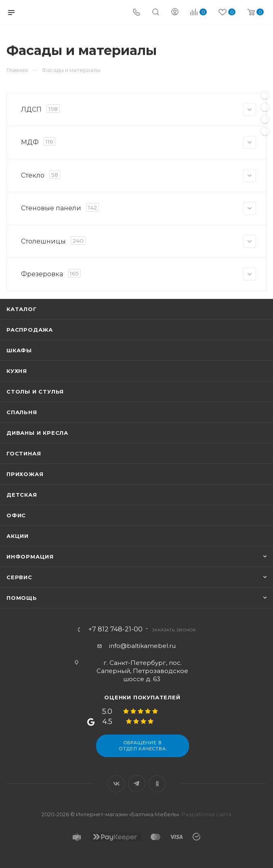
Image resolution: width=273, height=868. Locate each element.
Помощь (22, 598)
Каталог (22, 309)
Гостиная (24, 453)
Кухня (17, 371)
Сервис (19, 577)
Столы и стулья (35, 392)
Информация (30, 557)
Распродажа (30, 330)
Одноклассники (157, 784)
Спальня (22, 412)
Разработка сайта (207, 814)
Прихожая (25, 474)
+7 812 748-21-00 (115, 629)
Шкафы (19, 350)
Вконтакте (116, 784)
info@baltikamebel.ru (142, 646)
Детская (22, 495)
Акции (18, 536)
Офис (16, 515)
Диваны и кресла (37, 433)
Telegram (137, 784)
